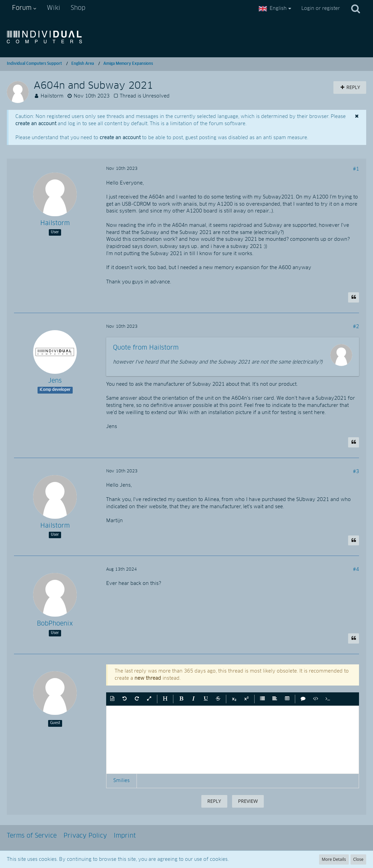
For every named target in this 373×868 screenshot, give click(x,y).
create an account (36, 124)
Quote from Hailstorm (146, 348)
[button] (112, 699)
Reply (214, 801)
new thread (148, 678)
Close (358, 859)
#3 (356, 472)
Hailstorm (52, 96)
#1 (356, 169)
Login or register (321, 9)
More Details (334, 859)
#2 (356, 327)
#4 (356, 570)
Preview (248, 801)
